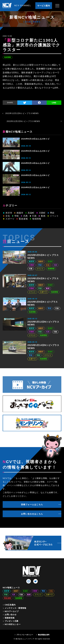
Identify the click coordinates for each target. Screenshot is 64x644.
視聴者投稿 (10, 618)
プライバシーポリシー (25, 635)
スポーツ (10, 219)
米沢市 (9, 213)
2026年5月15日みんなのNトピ (35, 151)
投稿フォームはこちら (32, 504)
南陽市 (20, 213)
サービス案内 (44, 6)
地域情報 (8, 57)
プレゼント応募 (12, 621)
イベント (54, 216)
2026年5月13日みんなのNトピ (35, 175)
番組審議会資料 (44, 635)
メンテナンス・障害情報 (15, 608)
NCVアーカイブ (12, 611)
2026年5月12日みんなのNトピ (35, 187)
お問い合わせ (11, 615)
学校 (17, 216)
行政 (34, 216)
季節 (52, 213)
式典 (25, 216)
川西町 (42, 213)
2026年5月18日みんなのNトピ (35, 139)
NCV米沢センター (13, 624)
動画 (43, 216)
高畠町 (31, 213)
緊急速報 (23, 219)
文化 (8, 216)
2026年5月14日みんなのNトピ (35, 163)
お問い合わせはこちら (32, 514)
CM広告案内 (10, 605)
